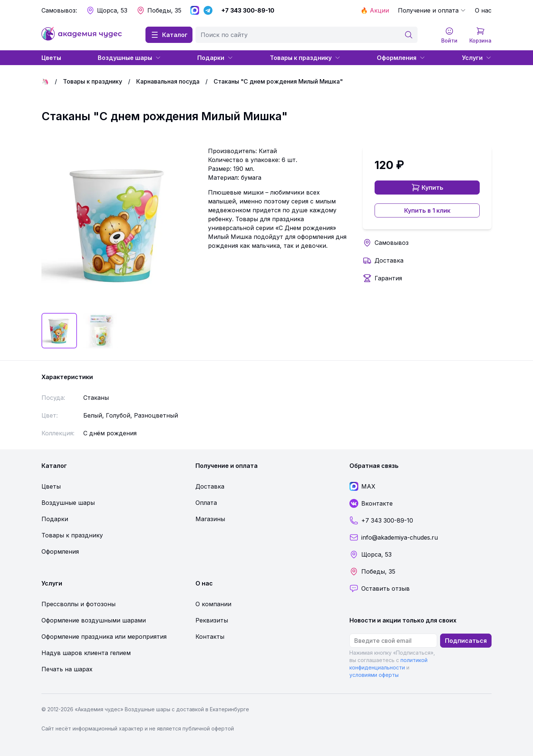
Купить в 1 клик (427, 210)
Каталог (169, 35)
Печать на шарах (67, 669)
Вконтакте (371, 503)
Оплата (206, 503)
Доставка (389, 260)
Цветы (51, 58)
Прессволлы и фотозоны (78, 604)
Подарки (215, 58)
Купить (427, 188)
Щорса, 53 (107, 10)
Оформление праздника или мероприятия (104, 637)
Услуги (477, 58)
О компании (213, 604)
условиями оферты (374, 675)
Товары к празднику (305, 58)
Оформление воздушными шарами (94, 620)
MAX (362, 486)
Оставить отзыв (380, 588)
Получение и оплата (432, 10)
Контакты (210, 637)
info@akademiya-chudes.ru (394, 537)
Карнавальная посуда (168, 81)
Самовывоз (392, 243)
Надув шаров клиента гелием (86, 653)
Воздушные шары (129, 58)
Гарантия (388, 278)
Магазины (210, 519)
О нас (483, 10)
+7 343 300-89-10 (248, 10)
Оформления (401, 58)
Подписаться (466, 641)
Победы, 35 (159, 10)
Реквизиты (212, 620)
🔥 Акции (375, 10)
